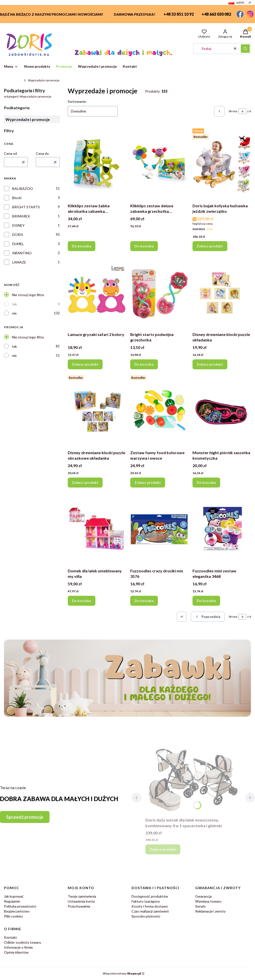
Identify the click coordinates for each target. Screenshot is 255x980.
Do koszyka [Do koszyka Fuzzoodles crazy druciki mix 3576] (144, 601)
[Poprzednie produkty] (208, 617)
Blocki (17, 198)
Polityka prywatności (20, 906)
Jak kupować (14, 896)
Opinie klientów (16, 952)
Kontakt (10, 937)
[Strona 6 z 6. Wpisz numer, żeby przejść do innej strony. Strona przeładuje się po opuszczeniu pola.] (242, 111)
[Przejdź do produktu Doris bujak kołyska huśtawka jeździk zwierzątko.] (222, 164)
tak (14, 304)
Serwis (200, 906)
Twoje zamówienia (82, 896)
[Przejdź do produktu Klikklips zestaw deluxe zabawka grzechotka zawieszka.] (159, 164)
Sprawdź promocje (25, 817)
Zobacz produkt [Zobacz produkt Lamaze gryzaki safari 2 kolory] (85, 364)
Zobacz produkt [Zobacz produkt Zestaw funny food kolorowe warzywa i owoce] (148, 482)
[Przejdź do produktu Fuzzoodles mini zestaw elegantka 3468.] (222, 529)
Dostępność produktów (150, 896)
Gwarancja (203, 896)
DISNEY (18, 225)
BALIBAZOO (23, 189)
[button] (245, 49)
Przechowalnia (79, 906)
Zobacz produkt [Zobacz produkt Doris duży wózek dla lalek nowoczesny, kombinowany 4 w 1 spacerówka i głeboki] (163, 849)
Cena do (42, 153)
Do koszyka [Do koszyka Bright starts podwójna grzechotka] (144, 364)
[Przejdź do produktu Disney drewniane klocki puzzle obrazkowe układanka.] (97, 411)
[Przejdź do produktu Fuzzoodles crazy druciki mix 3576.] (159, 529)
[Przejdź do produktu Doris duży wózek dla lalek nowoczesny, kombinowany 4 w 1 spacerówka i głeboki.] (193, 778)
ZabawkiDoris (13, 80)
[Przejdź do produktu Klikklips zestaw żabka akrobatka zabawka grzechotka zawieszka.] (97, 164)
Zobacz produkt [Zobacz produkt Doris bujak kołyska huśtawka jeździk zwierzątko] (210, 246)
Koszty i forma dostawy (150, 906)
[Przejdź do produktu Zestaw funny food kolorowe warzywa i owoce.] (159, 411)
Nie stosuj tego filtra (28, 295)
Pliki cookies (13, 916)
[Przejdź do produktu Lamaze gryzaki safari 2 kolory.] (97, 292)
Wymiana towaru (208, 901)
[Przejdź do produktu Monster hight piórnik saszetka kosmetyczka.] (222, 411)
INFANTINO (22, 253)
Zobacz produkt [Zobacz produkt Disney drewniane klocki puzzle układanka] (210, 364)
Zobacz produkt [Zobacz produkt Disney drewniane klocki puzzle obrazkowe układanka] (85, 482)
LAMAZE (19, 262)
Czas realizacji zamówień (150, 911)
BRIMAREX (21, 216)
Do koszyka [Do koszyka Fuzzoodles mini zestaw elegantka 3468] (206, 601)
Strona (233, 111)
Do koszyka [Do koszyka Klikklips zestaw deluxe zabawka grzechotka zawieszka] (144, 246)
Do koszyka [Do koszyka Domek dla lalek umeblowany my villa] (82, 601)
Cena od (10, 153)
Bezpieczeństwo (17, 911)
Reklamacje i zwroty (210, 911)
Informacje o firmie (18, 947)
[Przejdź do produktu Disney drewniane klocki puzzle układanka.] (222, 292)
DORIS (18, 235)
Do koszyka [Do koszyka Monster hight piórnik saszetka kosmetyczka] (206, 482)
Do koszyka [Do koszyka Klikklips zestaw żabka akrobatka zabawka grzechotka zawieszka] (82, 246)
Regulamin (12, 901)
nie (14, 313)
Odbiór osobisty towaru (23, 942)
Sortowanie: (77, 101)
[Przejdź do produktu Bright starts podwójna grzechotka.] (159, 292)
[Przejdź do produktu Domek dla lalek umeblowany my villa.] (97, 529)
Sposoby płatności (146, 916)
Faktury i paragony (146, 901)
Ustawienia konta (81, 901)
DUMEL (18, 244)
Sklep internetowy (122, 973)
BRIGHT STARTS (26, 207)
